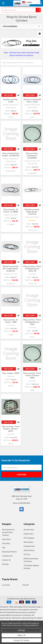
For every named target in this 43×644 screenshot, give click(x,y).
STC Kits (27, 554)
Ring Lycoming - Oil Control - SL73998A (11, 211)
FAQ (4, 547)
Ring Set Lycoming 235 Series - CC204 (32, 100)
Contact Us (6, 560)
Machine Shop (29, 550)
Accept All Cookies (22, 640)
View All (25, 585)
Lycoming (6, 585)
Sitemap (5, 564)
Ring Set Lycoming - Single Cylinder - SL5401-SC (32, 212)
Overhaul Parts (29, 546)
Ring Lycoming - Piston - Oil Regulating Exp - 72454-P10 (32, 269)
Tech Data (6, 543)
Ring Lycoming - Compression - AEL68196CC (32, 155)
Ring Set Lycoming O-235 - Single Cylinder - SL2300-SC (11, 269)
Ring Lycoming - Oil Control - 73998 (11, 321)
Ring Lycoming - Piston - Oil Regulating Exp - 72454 (32, 322)
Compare (18, 95)
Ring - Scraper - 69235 (11, 373)
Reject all (21, 635)
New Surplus (28, 542)
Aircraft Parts (29, 530)
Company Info (7, 556)
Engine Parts (29, 534)
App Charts (6, 539)
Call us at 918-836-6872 (21, 503)
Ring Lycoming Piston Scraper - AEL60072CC (11, 154)
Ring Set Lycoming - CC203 (11, 100)
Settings (21, 630)
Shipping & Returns (9, 552)
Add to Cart (9, 95)
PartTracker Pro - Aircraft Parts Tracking (9, 532)
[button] (40, 34)
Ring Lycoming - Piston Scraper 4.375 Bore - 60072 (11, 429)
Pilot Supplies (29, 538)
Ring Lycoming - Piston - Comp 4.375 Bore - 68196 (32, 375)
